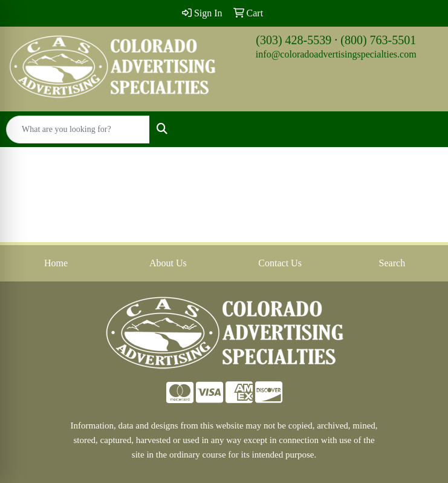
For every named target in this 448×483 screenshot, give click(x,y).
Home (56, 263)
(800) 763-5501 (378, 40)
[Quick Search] (78, 130)
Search (392, 263)
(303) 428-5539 (294, 40)
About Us (168, 263)
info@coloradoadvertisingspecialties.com (336, 54)
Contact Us (280, 263)
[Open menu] (424, 130)
